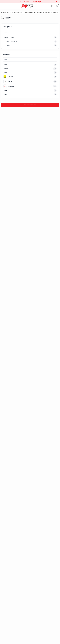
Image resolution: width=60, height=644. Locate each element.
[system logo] (27, 6)
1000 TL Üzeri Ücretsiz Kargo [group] (30, 2)
